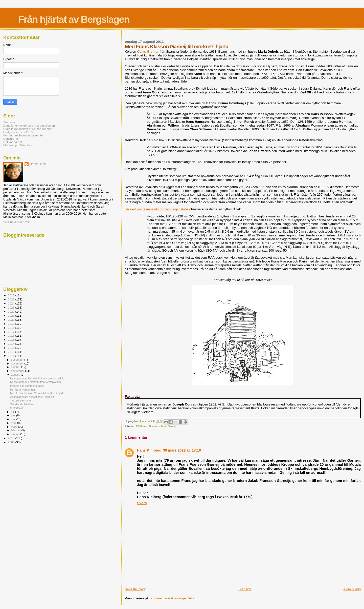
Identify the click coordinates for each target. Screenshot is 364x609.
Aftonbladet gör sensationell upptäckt (32, 397)
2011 (12, 356)
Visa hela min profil (16, 222)
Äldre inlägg (352, 589)
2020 (12, 320)
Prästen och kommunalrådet (27, 386)
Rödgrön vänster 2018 (18, 132)
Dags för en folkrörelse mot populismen (29, 125)
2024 (12, 303)
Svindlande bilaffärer (22, 404)
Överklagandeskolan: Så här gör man (28, 129)
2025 (12, 299)
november (18, 363)
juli (13, 412)
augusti (16, 375)
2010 (12, 438)
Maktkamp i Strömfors (18, 145)
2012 (12, 352)
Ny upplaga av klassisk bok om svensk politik (37, 378)
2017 (12, 332)
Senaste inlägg (136, 589)
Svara (142, 503)
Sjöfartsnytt (17, 408)
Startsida (245, 589)
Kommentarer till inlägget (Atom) (174, 598)
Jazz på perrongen (21, 400)
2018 (12, 328)
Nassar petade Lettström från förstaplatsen (36, 382)
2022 (12, 311)
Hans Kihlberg (149, 450)
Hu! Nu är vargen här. (23, 390)
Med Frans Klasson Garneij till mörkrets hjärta (37, 393)
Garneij (172, 426)
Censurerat (11, 139)
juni (14, 415)
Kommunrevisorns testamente (23, 135)
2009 (12, 442)
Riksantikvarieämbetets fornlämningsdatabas (158, 209)
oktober (16, 367)
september (18, 371)
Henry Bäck (38, 164)
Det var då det (13, 142)
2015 (12, 340)
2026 (12, 295)
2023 (12, 307)
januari (16, 434)
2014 (12, 344)
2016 (12, 336)
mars (15, 427)
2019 (12, 324)
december (18, 360)
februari (16, 430)
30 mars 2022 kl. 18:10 (182, 450)
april (14, 423)
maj (14, 419)
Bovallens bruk (158, 426)
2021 (12, 316)
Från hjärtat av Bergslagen (74, 19)
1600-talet (142, 426)
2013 (12, 348)
